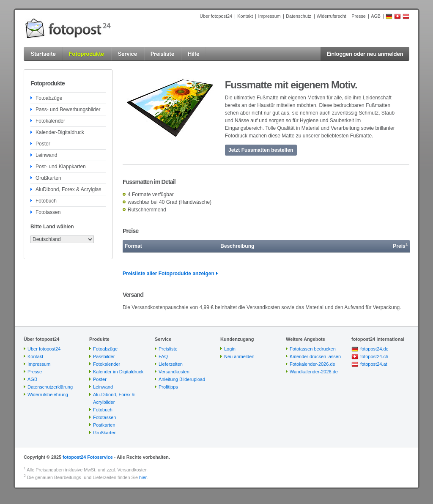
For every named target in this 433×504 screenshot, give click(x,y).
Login (230, 349)
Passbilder (104, 356)
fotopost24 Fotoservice (88, 457)
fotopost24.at (374, 364)
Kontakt (245, 16)
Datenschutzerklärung (50, 387)
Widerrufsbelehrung (48, 394)
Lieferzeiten (171, 364)
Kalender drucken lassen (315, 356)
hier (143, 477)
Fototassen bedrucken (313, 349)
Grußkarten (48, 178)
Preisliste (168, 349)
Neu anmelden (239, 356)
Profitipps (168, 387)
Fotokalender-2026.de (312, 364)
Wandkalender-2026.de (314, 372)
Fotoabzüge (49, 98)
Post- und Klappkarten (61, 167)
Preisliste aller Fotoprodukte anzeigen (169, 274)
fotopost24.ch (374, 356)
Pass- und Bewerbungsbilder (68, 110)
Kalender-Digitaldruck (60, 132)
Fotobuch (46, 201)
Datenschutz (299, 16)
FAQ (163, 356)
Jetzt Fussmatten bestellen (261, 150)
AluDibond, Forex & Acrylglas (68, 189)
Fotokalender (50, 121)
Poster (43, 144)
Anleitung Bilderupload (182, 379)
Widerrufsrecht (332, 16)
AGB (376, 16)
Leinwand (46, 155)
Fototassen (48, 212)
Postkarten (104, 425)
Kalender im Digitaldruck (118, 372)
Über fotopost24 (216, 16)
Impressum (269, 16)
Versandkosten (174, 372)
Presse (359, 16)
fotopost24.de (374, 349)
